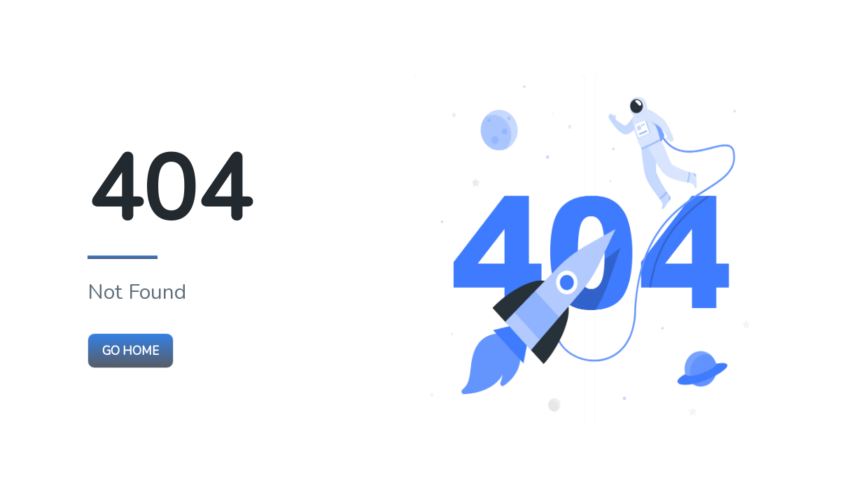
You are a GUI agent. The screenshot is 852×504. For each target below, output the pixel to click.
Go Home (131, 351)
